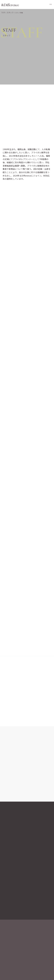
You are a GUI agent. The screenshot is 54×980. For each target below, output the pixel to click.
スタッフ (10, 13)
